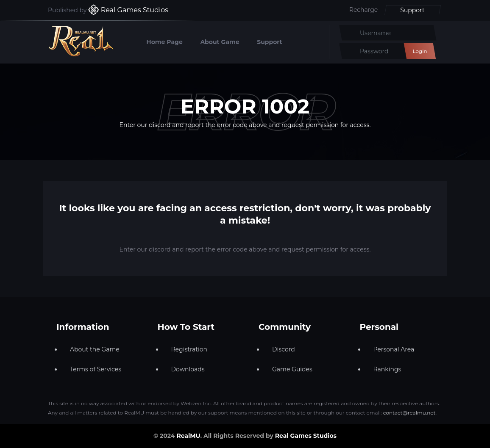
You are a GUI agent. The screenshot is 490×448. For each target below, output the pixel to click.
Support (412, 10)
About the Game (95, 349)
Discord (284, 349)
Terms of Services (96, 369)
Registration (189, 349)
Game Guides (292, 369)
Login (420, 51)
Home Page (164, 42)
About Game (220, 42)
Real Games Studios (306, 436)
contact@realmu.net (409, 413)
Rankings (387, 369)
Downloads (188, 369)
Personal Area (394, 349)
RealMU (188, 436)
